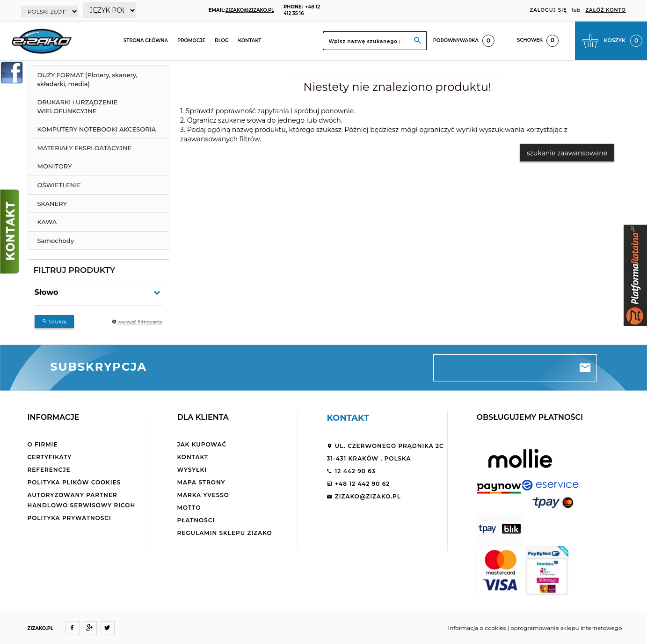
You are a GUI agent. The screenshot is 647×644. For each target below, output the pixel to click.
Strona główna (146, 40)
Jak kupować (202, 444)
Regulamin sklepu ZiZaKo (224, 533)
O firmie (43, 444)
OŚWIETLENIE (59, 185)
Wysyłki (192, 470)
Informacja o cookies (477, 628)
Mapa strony (201, 482)
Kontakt (250, 40)
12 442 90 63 (351, 471)
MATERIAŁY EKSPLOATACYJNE (85, 148)
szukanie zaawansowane (567, 153)
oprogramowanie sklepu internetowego (566, 628)
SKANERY (52, 204)
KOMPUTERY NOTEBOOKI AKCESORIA (97, 129)
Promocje (191, 40)
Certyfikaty (50, 457)
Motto (189, 508)
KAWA (47, 222)
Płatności (196, 520)
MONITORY (55, 166)
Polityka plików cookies (74, 482)
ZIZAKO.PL (41, 628)
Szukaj (54, 321)
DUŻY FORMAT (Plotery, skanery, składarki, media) (87, 79)
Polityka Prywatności (69, 518)
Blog (222, 40)
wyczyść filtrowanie (137, 322)
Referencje (49, 470)
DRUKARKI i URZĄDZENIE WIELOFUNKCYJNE (77, 106)
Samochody (56, 241)
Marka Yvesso (203, 495)
